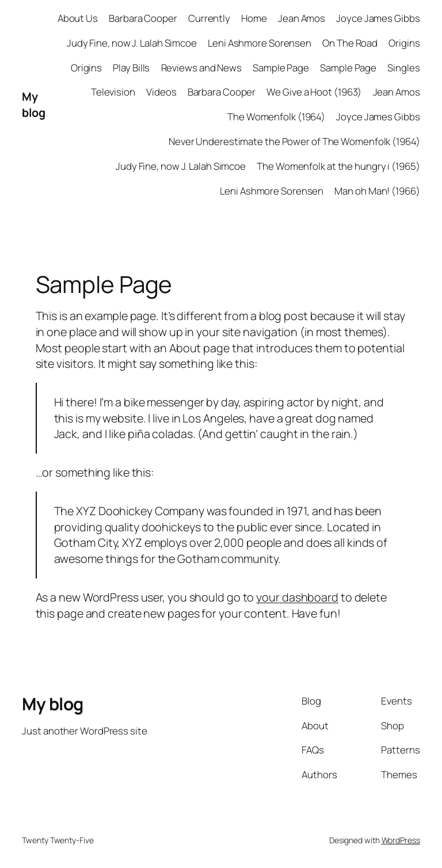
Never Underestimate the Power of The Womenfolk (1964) (294, 141)
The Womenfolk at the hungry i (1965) (338, 166)
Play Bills (131, 68)
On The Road (350, 43)
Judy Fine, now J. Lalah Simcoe (132, 43)
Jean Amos (302, 18)
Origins (404, 43)
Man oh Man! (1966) (377, 191)
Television (113, 92)
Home (254, 18)
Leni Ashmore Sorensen (260, 43)
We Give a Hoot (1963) (314, 92)
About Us (78, 18)
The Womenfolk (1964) (276, 117)
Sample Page (281, 68)
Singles (403, 68)
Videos (161, 92)
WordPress (401, 840)
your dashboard (297, 597)
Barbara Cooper (143, 18)
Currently (209, 18)
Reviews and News (201, 68)
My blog (33, 104)
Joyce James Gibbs (378, 18)
